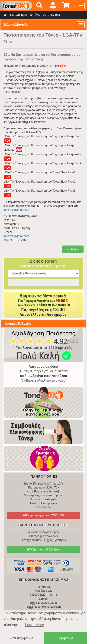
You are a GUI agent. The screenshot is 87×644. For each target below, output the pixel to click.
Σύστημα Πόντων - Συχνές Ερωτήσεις (43, 540)
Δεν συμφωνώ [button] (22, 638)
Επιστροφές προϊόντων (44, 536)
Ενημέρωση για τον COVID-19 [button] (43, 515)
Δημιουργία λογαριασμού (43, 532)
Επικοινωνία (43, 507)
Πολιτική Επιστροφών (43, 503)
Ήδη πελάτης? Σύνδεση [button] (43, 550)
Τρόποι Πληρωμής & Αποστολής (43, 484)
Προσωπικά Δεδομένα (43, 499)
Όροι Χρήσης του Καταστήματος (43, 495)
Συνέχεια (72, 249)
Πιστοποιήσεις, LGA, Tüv (43, 488)
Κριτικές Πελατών (18, 324)
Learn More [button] (35, 625)
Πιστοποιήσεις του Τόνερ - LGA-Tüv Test (35, 15)
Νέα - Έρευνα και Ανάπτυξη (43, 492)
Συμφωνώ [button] (65, 638)
